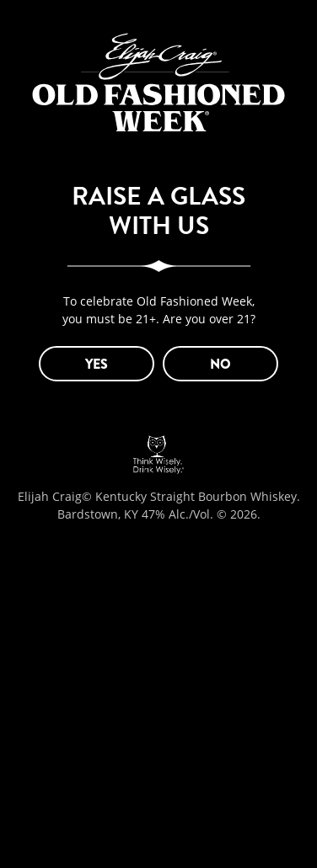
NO (220, 364)
